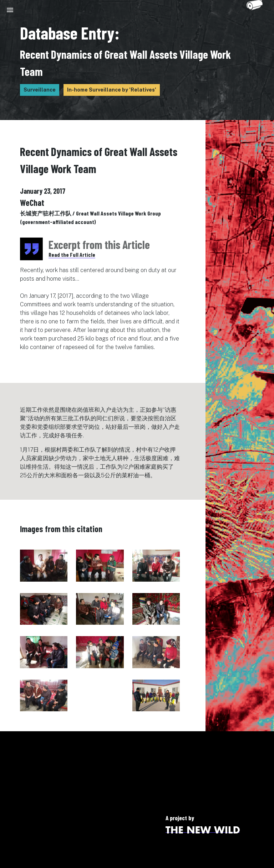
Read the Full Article (72, 254)
